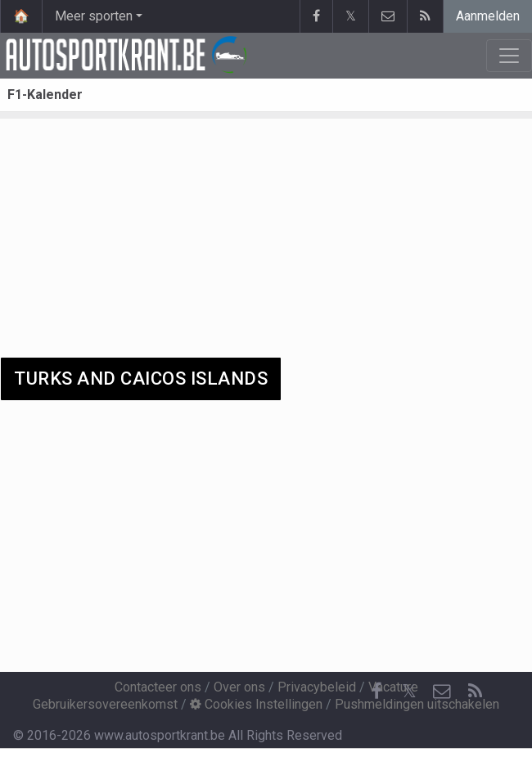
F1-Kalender (45, 95)
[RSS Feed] (475, 692)
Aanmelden (488, 16)
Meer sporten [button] (94, 16)
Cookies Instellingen (256, 704)
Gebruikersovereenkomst (105, 704)
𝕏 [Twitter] (409, 691)
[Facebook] (376, 692)
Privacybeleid (317, 687)
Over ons (239, 687)
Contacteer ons (158, 687)
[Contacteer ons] (442, 692)
